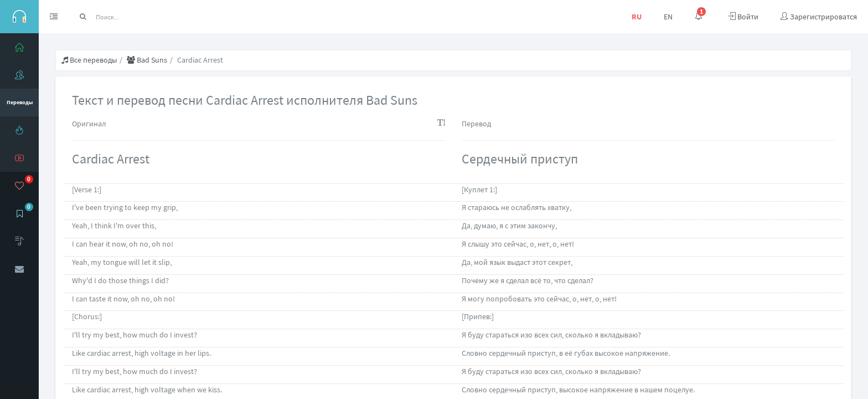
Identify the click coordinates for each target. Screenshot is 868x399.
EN (668, 17)
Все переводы (89, 60)
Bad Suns (147, 60)
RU (637, 17)
